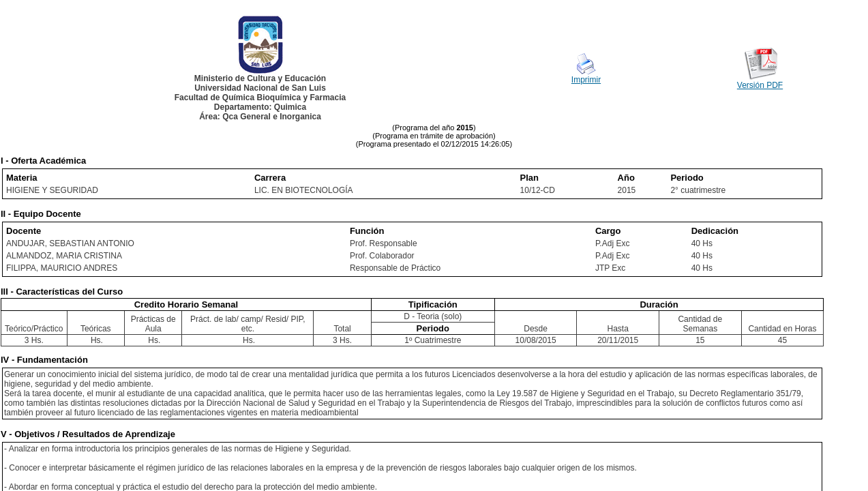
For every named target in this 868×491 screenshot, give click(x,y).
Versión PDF (760, 85)
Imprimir (586, 80)
